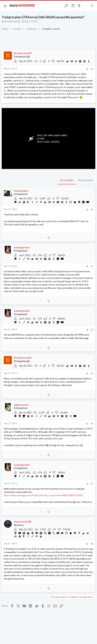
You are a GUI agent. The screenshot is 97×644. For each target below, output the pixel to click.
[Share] (87, 69)
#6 (92, 424)
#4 (92, 330)
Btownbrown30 (12, 21)
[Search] (92, 6)
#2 (92, 210)
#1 (92, 69)
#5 (92, 373)
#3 (92, 266)
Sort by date (67, 180)
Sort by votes (86, 180)
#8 (92, 544)
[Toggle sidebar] (86, 6)
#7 (92, 484)
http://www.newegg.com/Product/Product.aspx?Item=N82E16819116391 (43, 495)
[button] (5, 6)
